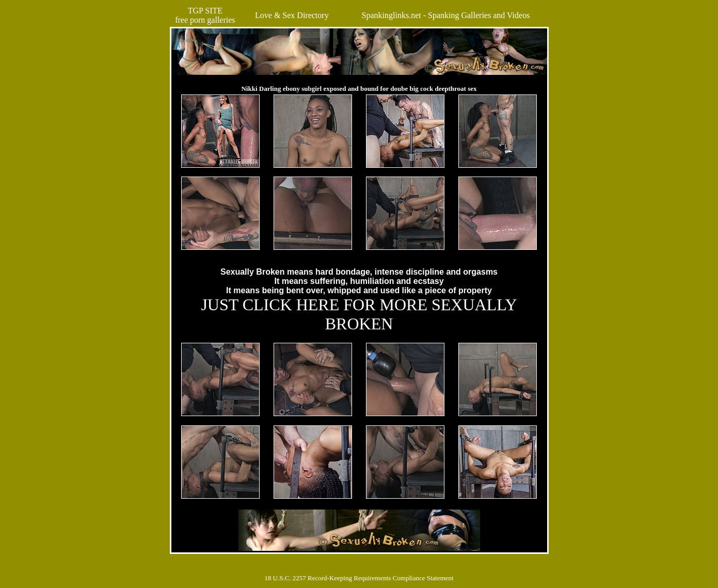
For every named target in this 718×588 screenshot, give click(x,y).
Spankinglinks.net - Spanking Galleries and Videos (446, 15)
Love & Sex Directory (292, 15)
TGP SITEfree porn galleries (205, 15)
